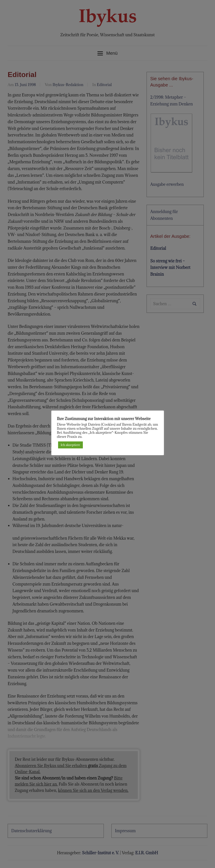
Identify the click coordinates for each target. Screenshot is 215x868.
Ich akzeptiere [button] (71, 445)
